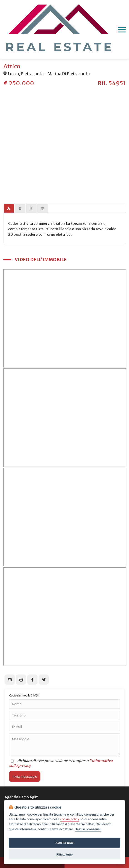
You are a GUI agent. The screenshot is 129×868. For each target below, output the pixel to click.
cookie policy (70, 819)
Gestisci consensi (88, 829)
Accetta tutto (64, 843)
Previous (9, 133)
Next (120, 133)
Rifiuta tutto (64, 854)
